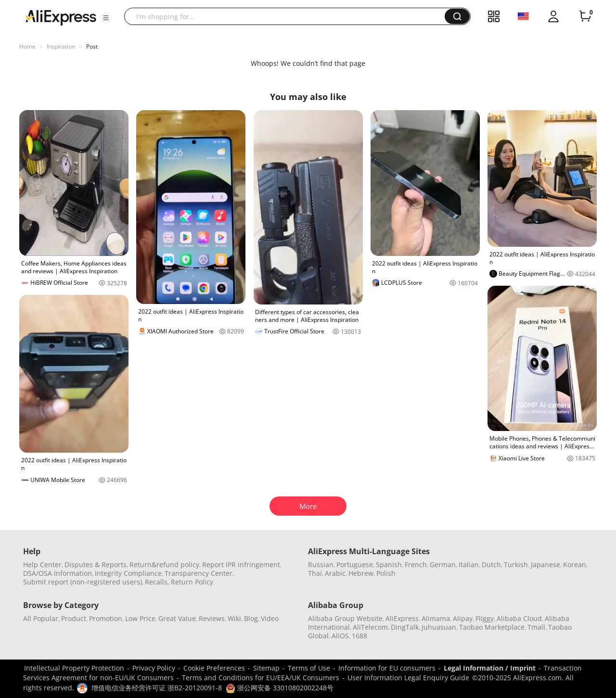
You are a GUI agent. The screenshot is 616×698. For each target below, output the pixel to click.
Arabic (335, 573)
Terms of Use (309, 668)
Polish (386, 573)
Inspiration (61, 46)
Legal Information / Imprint (490, 668)
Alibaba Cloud (519, 618)
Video (270, 618)
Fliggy (485, 618)
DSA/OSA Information (58, 573)
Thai (315, 573)
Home (27, 46)
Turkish (516, 565)
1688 (359, 636)
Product (74, 618)
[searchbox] (288, 16)
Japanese (545, 565)
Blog (251, 618)
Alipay (463, 618)
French (416, 565)
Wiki (234, 618)
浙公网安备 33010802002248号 (280, 688)
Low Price (140, 618)
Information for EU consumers (387, 668)
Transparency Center (199, 573)
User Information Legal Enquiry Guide (408, 678)
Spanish (389, 565)
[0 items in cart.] (585, 16)
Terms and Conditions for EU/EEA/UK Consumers (261, 678)
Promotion (106, 618)
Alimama (436, 618)
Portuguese (355, 565)
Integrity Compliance (128, 573)
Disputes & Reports (96, 565)
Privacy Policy (154, 668)
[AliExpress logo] (61, 17)
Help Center (42, 565)
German (443, 565)
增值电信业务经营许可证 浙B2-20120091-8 (157, 688)
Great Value (177, 618)
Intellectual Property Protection (74, 668)
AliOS (340, 636)
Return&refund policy (164, 565)
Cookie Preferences (214, 668)
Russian (321, 565)
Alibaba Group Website (345, 618)
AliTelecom (370, 627)
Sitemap (266, 668)
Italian (469, 565)
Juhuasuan (439, 627)
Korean (575, 565)
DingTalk (405, 627)
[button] (106, 18)
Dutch (491, 565)
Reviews (212, 618)
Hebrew (361, 573)
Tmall (536, 627)
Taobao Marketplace (492, 627)
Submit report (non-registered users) (83, 582)
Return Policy (192, 582)
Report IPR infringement (241, 565)
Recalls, (157, 582)
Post (92, 46)
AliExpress (402, 618)
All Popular (41, 618)
